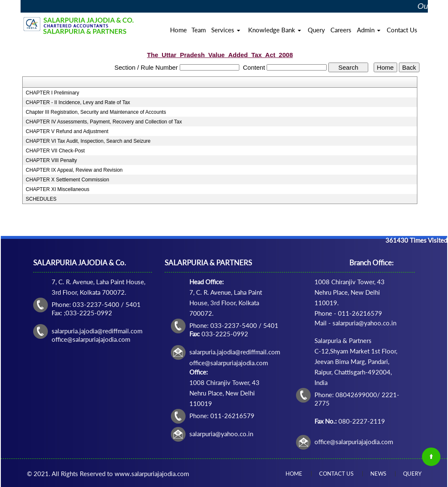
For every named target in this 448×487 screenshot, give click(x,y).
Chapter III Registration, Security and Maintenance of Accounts (96, 112)
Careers (341, 30)
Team (199, 30)
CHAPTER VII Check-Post (55, 151)
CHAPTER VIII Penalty (51, 160)
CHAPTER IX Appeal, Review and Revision (74, 170)
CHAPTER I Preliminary (52, 93)
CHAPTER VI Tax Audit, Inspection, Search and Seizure (88, 141)
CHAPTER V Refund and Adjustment (67, 131)
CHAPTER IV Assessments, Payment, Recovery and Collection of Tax (104, 122)
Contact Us (402, 30)
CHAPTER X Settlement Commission (67, 180)
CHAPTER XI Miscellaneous (57, 189)
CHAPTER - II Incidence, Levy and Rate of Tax (78, 102)
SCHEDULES (41, 199)
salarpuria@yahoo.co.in (221, 434)
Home (178, 30)
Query (316, 30)
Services (226, 30)
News (378, 474)
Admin (369, 30)
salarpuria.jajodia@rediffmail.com (235, 352)
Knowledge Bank (275, 30)
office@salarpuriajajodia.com (354, 442)
